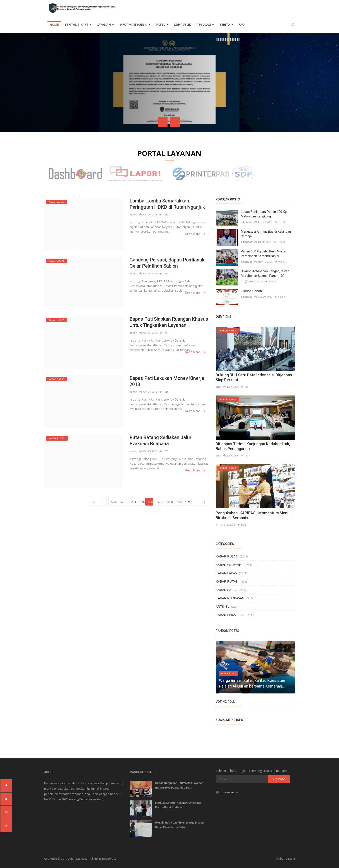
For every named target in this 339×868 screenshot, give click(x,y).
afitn (218, 387)
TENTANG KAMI (78, 25)
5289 (178, 502)
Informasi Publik (135, 25)
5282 (114, 502)
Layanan (105, 25)
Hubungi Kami (286, 859)
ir (242, 281)
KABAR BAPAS (226, 590)
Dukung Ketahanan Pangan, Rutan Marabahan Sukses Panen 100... (265, 273)
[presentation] (163, 122)
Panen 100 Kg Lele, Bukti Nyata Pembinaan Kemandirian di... (263, 254)
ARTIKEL (222, 606)
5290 (187, 502)
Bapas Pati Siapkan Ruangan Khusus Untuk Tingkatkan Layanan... (169, 322)
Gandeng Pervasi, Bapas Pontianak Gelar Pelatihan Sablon (167, 263)
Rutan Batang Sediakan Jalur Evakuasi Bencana (160, 440)
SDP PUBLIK (183, 25)
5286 (150, 502)
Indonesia (227, 792)
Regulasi (205, 25)
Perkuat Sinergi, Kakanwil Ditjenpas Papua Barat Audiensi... (178, 805)
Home (54, 25)
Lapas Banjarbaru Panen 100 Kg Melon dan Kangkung (264, 214)
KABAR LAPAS (226, 573)
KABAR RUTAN (227, 581)
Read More (196, 234)
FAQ (242, 25)
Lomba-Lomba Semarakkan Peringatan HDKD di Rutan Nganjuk (167, 204)
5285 (141, 502)
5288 (169, 502)
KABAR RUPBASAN (230, 598)
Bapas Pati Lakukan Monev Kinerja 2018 (167, 381)
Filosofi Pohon (251, 291)
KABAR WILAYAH (229, 565)
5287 (160, 502)
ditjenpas (247, 222)
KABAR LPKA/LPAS (230, 615)
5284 (132, 502)
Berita (226, 25)
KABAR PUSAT (227, 556)
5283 (123, 502)
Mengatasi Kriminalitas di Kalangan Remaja (266, 234)
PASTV (162, 25)
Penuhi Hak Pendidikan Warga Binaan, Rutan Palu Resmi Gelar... (180, 825)
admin (133, 214)
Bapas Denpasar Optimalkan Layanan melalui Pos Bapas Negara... (179, 785)
